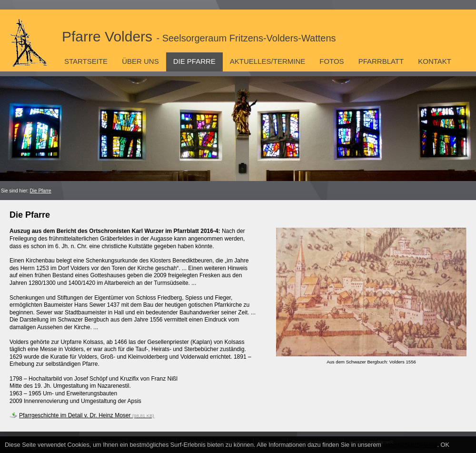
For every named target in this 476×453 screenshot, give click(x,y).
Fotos (332, 61)
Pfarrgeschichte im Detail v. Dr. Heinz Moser (87, 415)
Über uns (140, 61)
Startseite (86, 61)
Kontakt (435, 61)
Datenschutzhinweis (410, 445)
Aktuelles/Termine (268, 61)
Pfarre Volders (199, 36)
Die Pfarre (194, 61)
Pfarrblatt (381, 61)
